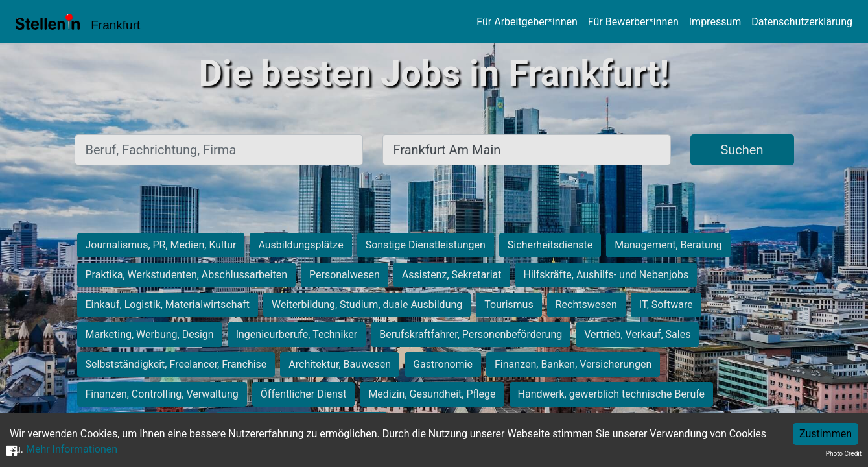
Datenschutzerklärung (802, 22)
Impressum (715, 22)
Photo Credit (844, 454)
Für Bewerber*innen (633, 22)
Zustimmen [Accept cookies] (826, 434)
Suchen (742, 150)
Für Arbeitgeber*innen (527, 22)
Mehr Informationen (72, 449)
